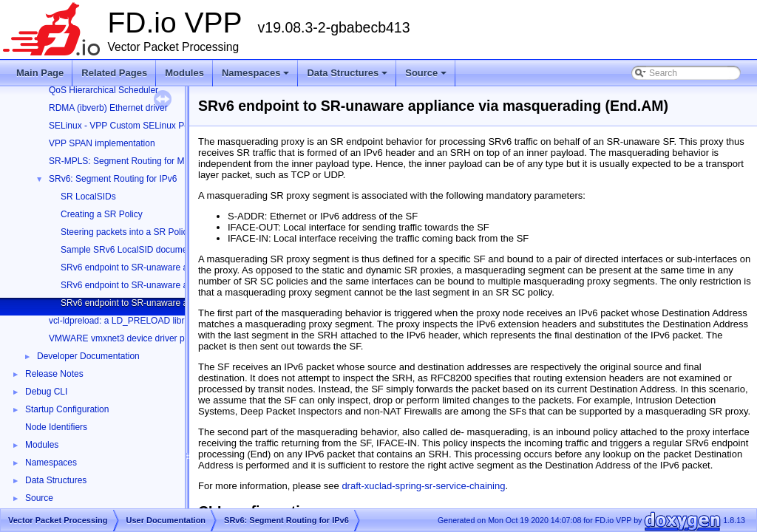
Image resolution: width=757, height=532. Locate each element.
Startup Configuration (67, 409)
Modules (184, 73)
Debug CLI (46, 392)
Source (427, 77)
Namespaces (257, 77)
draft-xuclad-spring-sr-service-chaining (423, 486)
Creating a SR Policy (102, 214)
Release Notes (54, 374)
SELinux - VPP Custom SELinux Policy (125, 126)
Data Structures (348, 77)
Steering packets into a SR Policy (126, 232)
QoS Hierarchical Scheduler (103, 90)
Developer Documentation (88, 356)
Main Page (40, 73)
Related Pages (114, 73)
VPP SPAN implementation (102, 143)
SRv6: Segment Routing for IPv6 (113, 179)
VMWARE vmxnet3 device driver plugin (126, 338)
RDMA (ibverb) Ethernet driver (108, 108)
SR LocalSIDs (88, 197)
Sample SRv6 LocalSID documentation (137, 250)
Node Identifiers (56, 427)
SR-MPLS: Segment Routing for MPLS (125, 161)
